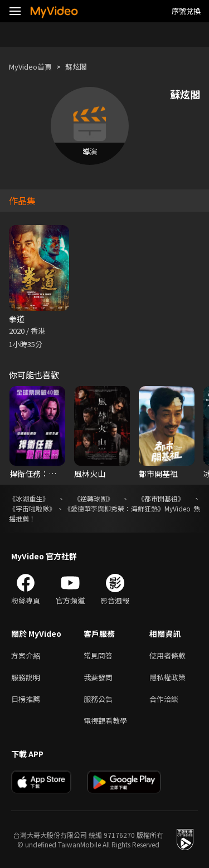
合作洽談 (164, 699)
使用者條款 (167, 655)
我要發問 (98, 677)
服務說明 (26, 677)
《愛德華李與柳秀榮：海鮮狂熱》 (114, 508)
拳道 (17, 319)
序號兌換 (186, 11)
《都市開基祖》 (161, 498)
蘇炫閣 (76, 67)
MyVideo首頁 (30, 67)
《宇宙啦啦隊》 (32, 508)
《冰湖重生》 (29, 498)
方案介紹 (26, 655)
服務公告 (98, 699)
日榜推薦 (26, 699)
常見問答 (98, 655)
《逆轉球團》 (94, 498)
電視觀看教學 (105, 721)
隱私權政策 (167, 677)
